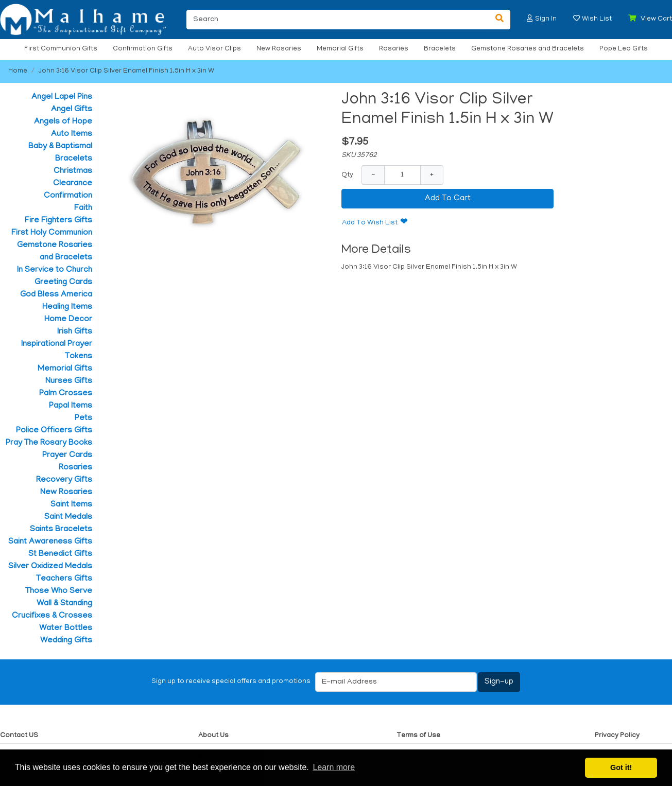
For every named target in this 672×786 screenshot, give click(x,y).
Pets (83, 418)
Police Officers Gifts (54, 431)
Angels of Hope (63, 122)
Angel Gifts (72, 110)
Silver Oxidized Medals (50, 567)
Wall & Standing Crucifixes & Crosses (52, 610)
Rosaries (394, 49)
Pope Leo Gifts (624, 49)
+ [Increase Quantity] (432, 175)
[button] (530, 18)
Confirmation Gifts (143, 49)
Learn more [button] (334, 767)
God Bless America (56, 295)
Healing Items (67, 307)
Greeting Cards (63, 283)
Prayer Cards (67, 456)
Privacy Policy (617, 736)
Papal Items (71, 406)
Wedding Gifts (66, 641)
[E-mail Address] (396, 682)
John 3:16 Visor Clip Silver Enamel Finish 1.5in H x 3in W (126, 71)
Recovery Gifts (64, 480)
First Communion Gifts (61, 49)
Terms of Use (418, 736)
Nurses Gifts (69, 381)
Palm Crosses (66, 394)
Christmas (73, 171)
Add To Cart (448, 199)
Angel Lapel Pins (62, 97)
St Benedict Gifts (60, 554)
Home (18, 71)
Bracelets (440, 49)
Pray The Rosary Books (49, 443)
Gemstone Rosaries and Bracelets (528, 49)
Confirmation (68, 196)
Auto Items (72, 134)
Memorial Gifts (340, 49)
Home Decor (68, 320)
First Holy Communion (52, 233)
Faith (83, 208)
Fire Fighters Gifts (58, 221)
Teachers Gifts (64, 579)
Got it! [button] (621, 767)
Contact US (19, 736)
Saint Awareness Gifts (50, 542)
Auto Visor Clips (214, 49)
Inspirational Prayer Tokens (57, 351)
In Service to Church (55, 270)
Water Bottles (66, 628)
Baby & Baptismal (60, 147)
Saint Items (71, 505)
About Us (213, 736)
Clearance (73, 184)
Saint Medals (68, 517)
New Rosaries (279, 49)
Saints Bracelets (61, 530)
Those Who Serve (59, 591)
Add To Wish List (370, 223)
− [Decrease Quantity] (373, 175)
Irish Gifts (75, 332)
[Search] (338, 20)
